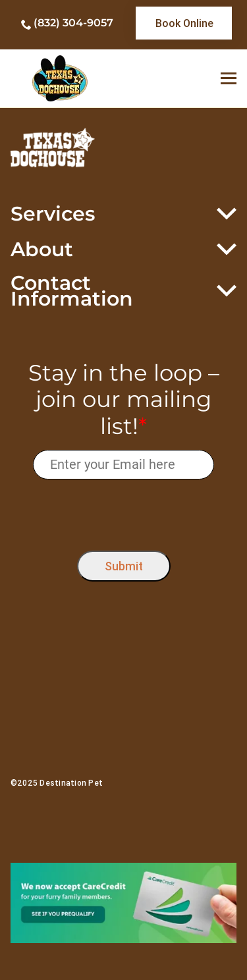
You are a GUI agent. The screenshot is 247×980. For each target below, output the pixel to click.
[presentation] (123, 512)
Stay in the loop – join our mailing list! (124, 400)
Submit (124, 566)
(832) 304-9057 (73, 23)
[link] (184, 23)
